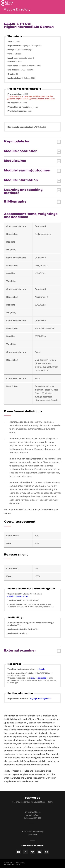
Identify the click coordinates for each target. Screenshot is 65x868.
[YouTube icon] (32, 852)
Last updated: (14, 78)
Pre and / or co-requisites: (20, 107)
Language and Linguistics (40, 699)
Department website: (18, 699)
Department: (14, 46)
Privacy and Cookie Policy (32, 831)
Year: (10, 42)
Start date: (13, 66)
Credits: (12, 74)
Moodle (42, 669)
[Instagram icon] (47, 852)
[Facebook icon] (18, 852)
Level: (11, 58)
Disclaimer (32, 835)
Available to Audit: (17, 633)
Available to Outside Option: (21, 629)
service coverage (39, 678)
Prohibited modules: (17, 111)
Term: (11, 54)
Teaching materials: (17, 669)
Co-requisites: (15, 103)
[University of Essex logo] (7, 3)
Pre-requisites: (15, 94)
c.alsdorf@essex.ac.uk (18, 596)
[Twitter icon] (25, 852)
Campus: (12, 50)
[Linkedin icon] (40, 852)
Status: (11, 62)
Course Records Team (43, 802)
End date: (12, 70)
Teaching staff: (15, 600)
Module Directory (17, 9)
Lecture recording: (17, 673)
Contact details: (16, 605)
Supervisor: (13, 594)
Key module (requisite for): (21, 127)
